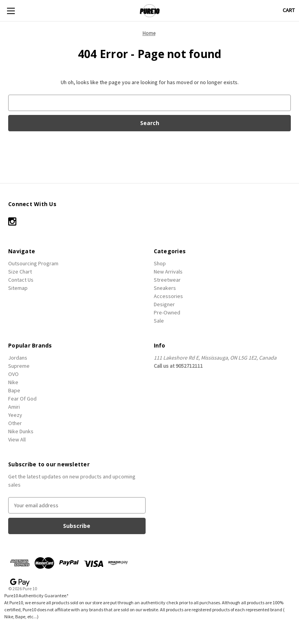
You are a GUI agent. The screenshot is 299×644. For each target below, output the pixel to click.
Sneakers (165, 288)
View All (17, 439)
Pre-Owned (167, 312)
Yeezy (15, 415)
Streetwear (167, 280)
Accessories (168, 296)
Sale (159, 321)
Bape (14, 390)
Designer (164, 304)
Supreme (19, 366)
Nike (13, 382)
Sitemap (18, 288)
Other (15, 423)
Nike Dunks (21, 431)
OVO (13, 374)
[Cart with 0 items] (289, 10)
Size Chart (20, 272)
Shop (160, 263)
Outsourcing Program (33, 263)
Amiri (14, 407)
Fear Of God (22, 399)
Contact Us (21, 280)
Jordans (18, 358)
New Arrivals (168, 272)
